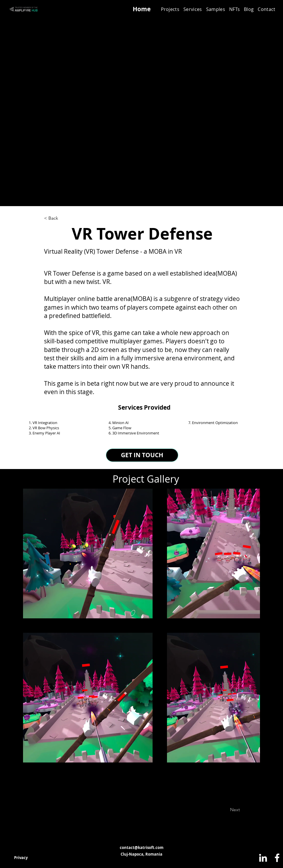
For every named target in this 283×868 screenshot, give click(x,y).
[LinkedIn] (263, 858)
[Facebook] (277, 858)
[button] (193, 9)
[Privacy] (21, 858)
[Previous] (67, 810)
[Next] (220, 810)
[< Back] (63, 218)
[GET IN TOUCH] (142, 455)
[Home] (142, 9)
